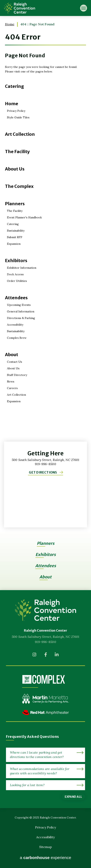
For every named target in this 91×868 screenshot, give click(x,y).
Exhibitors (16, 261)
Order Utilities (17, 281)
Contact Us (15, 362)
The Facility (17, 152)
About (12, 355)
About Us (15, 169)
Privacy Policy (16, 111)
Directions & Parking (21, 318)
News (11, 381)
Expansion (14, 244)
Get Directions (43, 472)
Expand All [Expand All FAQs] (73, 797)
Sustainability (16, 231)
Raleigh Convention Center (20, 8)
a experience (46, 858)
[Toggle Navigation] (84, 8)
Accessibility (15, 325)
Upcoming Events (19, 305)
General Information (21, 311)
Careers (12, 388)
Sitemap (45, 847)
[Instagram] (34, 656)
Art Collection (20, 134)
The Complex (19, 186)
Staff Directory (17, 375)
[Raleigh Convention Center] (46, 610)
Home (10, 24)
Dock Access (15, 274)
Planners (15, 204)
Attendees (16, 298)
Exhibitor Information (22, 268)
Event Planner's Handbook (24, 217)
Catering (14, 86)
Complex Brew (17, 338)
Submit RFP (15, 237)
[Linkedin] (57, 656)
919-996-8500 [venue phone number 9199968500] (45, 642)
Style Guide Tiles (18, 117)
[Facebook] (46, 656)
